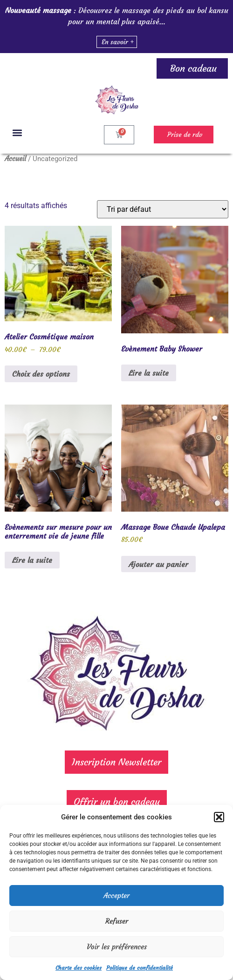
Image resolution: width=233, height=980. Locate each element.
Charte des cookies (79, 968)
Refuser (117, 921)
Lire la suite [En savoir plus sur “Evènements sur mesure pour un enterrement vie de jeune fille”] (32, 560)
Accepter (116, 896)
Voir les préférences (117, 947)
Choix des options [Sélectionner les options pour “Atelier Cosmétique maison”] (41, 374)
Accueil (15, 159)
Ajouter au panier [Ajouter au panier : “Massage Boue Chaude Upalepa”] (158, 564)
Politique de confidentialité (140, 968)
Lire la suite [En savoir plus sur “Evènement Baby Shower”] (149, 373)
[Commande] (163, 209)
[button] (219, 817)
